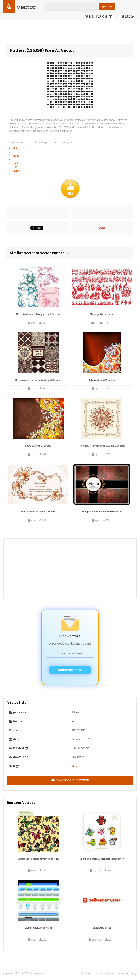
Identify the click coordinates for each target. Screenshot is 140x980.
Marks (16, 171)
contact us (101, 973)
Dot (15, 167)
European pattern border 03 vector (102, 512)
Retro (16, 152)
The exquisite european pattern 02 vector (102, 446)
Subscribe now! (70, 670)
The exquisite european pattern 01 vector (38, 380)
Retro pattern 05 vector (38, 446)
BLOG (128, 16)
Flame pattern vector (102, 314)
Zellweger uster (102, 928)
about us (86, 973)
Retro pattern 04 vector (102, 380)
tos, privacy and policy (124, 973)
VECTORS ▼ (99, 16)
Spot (15, 163)
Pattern (58, 142)
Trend (16, 156)
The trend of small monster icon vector (102, 859)
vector (26, 7)
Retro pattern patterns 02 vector (38, 512)
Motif (15, 148)
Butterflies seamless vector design (38, 859)
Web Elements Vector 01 (38, 928)
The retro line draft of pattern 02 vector (38, 314)
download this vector (70, 780)
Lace (15, 159)
